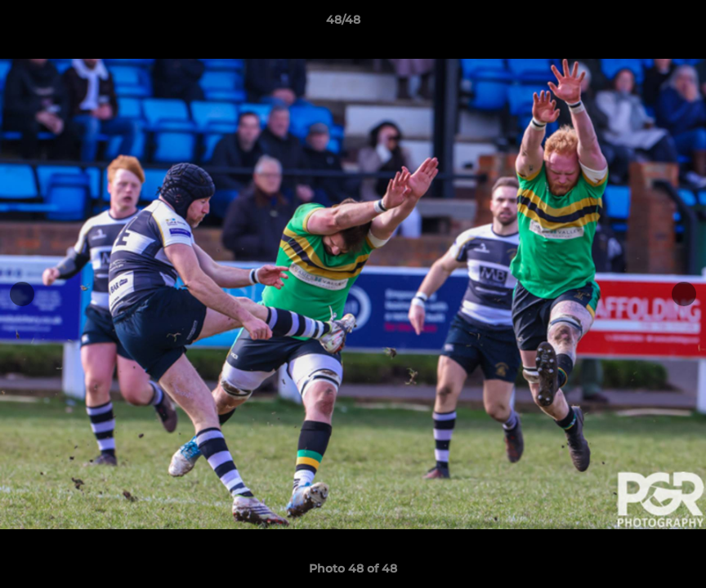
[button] (637, 24)
